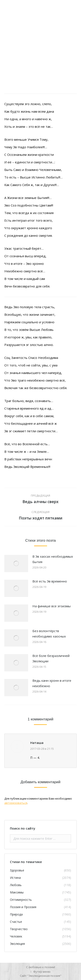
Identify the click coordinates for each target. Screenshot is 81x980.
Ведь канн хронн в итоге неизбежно (52, 683)
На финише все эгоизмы (52, 606)
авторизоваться (16, 803)
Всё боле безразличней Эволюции (51, 658)
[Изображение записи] (16, 563)
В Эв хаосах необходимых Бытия (53, 559)
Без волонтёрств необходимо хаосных (49, 634)
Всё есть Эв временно (50, 581)
